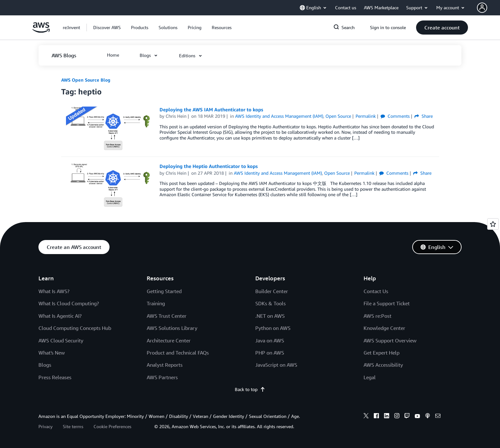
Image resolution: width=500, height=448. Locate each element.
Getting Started (164, 291)
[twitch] (407, 417)
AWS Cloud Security (61, 340)
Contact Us (376, 291)
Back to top (250, 389)
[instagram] (397, 417)
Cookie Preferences (112, 426)
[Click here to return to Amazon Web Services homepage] (41, 31)
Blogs (45, 365)
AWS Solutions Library (172, 328)
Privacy (45, 426)
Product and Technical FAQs (178, 353)
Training (156, 303)
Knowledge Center (384, 328)
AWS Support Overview (390, 340)
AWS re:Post (377, 316)
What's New (52, 353)
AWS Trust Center (167, 316)
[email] (438, 417)
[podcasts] (428, 417)
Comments (395, 116)
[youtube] (417, 417)
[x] (366, 417)
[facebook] (376, 417)
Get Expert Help (381, 353)
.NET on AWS (270, 316)
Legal (370, 377)
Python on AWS (273, 328)
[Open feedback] (493, 224)
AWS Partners (162, 377)
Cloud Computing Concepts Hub (75, 328)
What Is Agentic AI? (60, 316)
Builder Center (272, 291)
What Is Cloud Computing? (69, 303)
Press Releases (55, 377)
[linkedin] (387, 417)
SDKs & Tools (270, 303)
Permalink (366, 116)
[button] (488, 8)
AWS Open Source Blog (86, 80)
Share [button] (424, 116)
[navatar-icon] (482, 8)
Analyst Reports (165, 365)
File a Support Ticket (387, 303)
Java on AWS (270, 340)
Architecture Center (169, 340)
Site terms (73, 426)
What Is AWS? (54, 291)
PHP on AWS (270, 353)
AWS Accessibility (383, 365)
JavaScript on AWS (276, 365)
